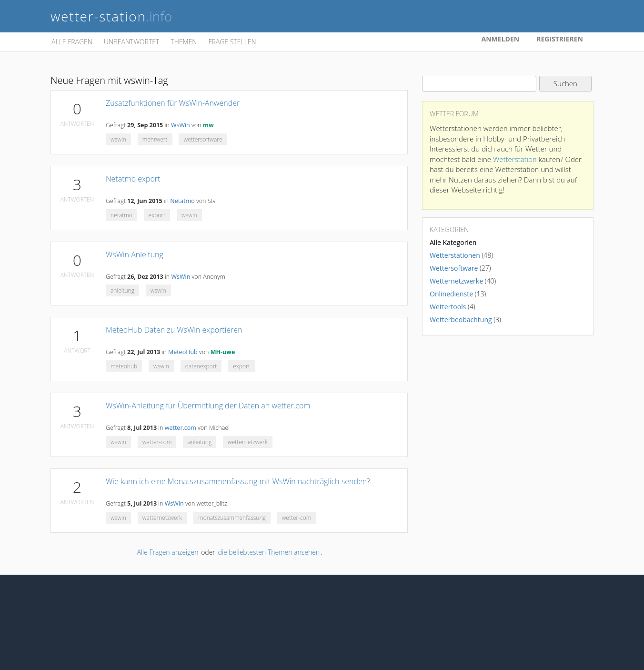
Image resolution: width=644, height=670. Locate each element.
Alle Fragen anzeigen (167, 552)
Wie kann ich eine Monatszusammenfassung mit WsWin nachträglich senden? (238, 481)
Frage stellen (232, 42)
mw (208, 125)
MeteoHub (183, 352)
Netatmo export (133, 179)
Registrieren (560, 39)
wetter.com (181, 428)
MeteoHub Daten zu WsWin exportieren (174, 330)
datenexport (201, 366)
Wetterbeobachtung (461, 320)
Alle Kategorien (453, 242)
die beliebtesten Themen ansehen (269, 552)
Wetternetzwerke (456, 281)
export (157, 215)
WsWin (181, 125)
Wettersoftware (454, 268)
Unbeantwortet (131, 42)
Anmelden (501, 39)
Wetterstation (515, 159)
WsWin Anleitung (135, 254)
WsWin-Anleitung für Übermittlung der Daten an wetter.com (208, 406)
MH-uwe (223, 352)
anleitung (122, 290)
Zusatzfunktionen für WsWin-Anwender (173, 103)
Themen (184, 42)
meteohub (124, 366)
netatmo (121, 215)
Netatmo (182, 201)
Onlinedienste (451, 294)
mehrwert (155, 139)
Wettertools (448, 307)
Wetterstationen (455, 255)
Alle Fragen (72, 42)
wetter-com (157, 442)
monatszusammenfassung (232, 518)
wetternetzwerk (248, 442)
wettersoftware (203, 139)
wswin (118, 139)
